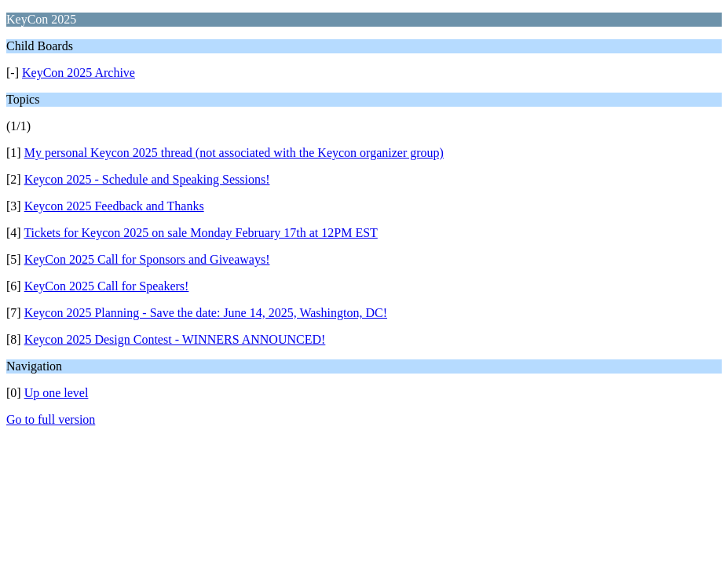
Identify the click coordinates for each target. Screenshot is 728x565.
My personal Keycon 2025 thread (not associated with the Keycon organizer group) (234, 153)
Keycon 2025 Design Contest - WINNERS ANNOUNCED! (175, 339)
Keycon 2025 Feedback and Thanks (114, 206)
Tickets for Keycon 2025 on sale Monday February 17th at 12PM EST (200, 233)
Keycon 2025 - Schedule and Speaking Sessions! (147, 179)
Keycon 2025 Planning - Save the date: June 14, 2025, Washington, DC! (206, 313)
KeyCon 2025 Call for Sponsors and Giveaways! (147, 259)
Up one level (57, 393)
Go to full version (51, 419)
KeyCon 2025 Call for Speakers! (107, 286)
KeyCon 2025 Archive (79, 73)
